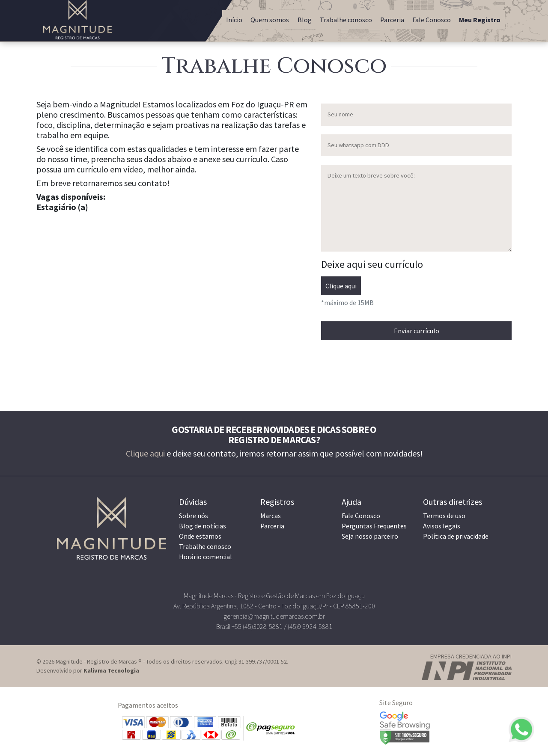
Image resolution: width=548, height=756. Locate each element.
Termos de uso (444, 516)
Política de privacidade (456, 536)
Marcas (271, 516)
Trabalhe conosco (346, 20)
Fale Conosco (432, 20)
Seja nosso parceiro (370, 536)
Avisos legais (442, 526)
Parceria (392, 20)
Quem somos (270, 20)
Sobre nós (194, 516)
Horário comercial (205, 557)
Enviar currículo (417, 331)
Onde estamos (200, 536)
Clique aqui (341, 286)
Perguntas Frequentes (374, 526)
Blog (305, 20)
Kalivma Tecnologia (111, 670)
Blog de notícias (203, 526)
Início (234, 20)
